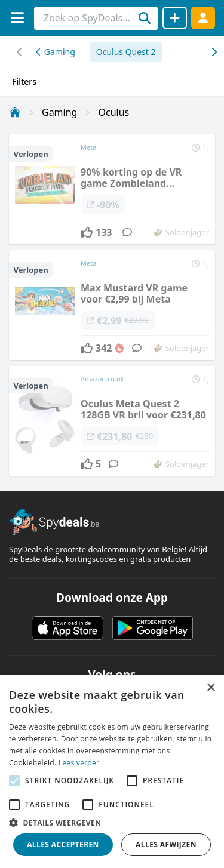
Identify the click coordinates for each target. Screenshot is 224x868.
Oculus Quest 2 (126, 52)
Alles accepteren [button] (63, 844)
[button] (112, 823)
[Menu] (17, 18)
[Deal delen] (175, 18)
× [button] (211, 688)
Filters (24, 81)
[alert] (112, 772)
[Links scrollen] (214, 52)
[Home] (15, 112)
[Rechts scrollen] (19, 52)
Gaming (56, 52)
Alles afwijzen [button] (166, 844)
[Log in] (203, 18)
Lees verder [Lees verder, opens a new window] (79, 763)
